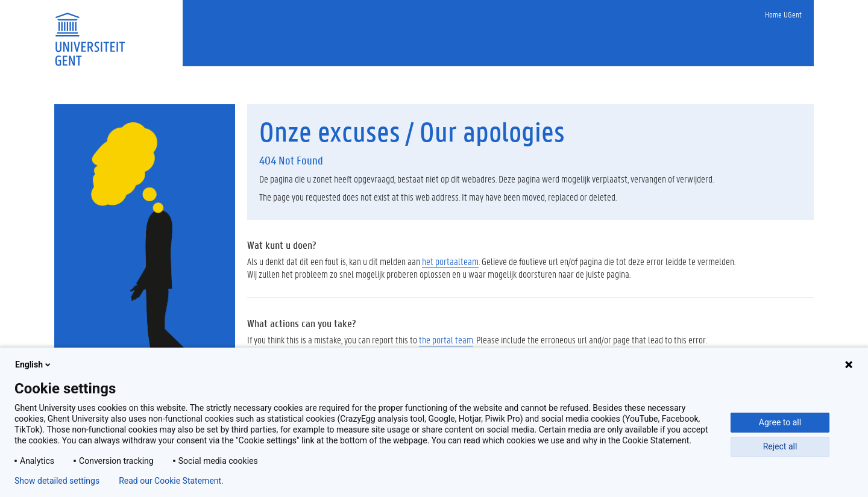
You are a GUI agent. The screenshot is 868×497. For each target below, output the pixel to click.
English (34, 364)
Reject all (780, 446)
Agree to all (780, 422)
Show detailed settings (57, 481)
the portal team (446, 339)
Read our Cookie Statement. (171, 481)
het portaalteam (450, 261)
